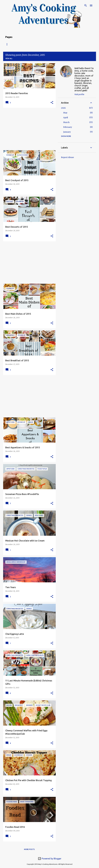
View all (9, 58)
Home (8, 44)
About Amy (39, 44)
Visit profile (79, 94)
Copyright (56, 44)
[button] (52, 103)
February (68, 127)
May (65, 113)
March (66, 122)
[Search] (86, 5)
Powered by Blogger (50, 859)
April (66, 118)
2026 (63, 108)
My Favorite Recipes (76, 44)
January (67, 132)
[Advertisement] (28, 129)
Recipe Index (22, 44)
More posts (29, 849)
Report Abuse (67, 157)
